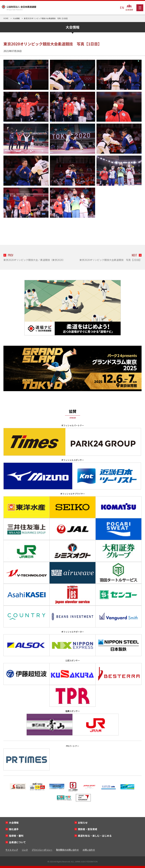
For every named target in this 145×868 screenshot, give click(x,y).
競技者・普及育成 (88, 829)
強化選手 (14, 829)
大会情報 (14, 823)
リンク (25, 850)
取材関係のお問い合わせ (67, 850)
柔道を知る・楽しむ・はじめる (95, 836)
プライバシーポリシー (42, 850)
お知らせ (83, 823)
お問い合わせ (89, 850)
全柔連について (17, 842)
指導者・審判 (16, 836)
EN (122, 7)
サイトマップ (12, 850)
